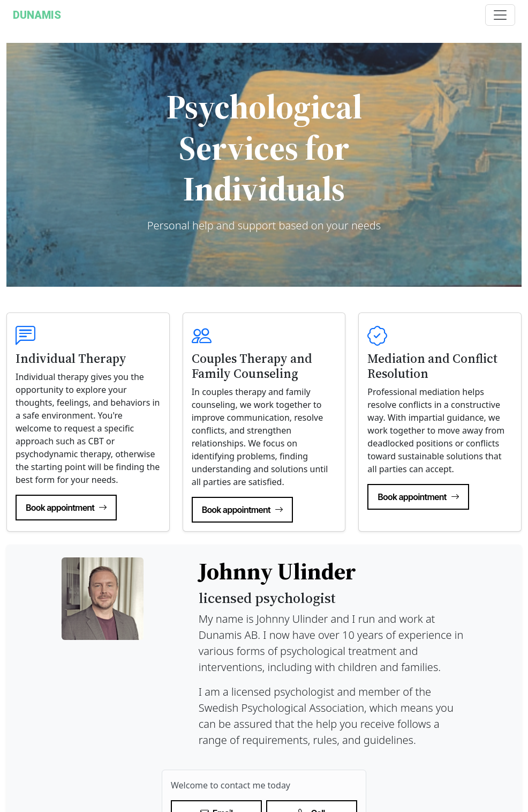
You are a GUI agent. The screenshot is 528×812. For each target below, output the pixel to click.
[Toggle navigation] (500, 15)
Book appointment (66, 508)
